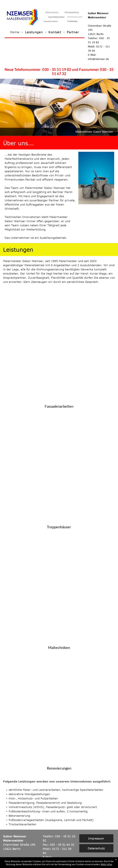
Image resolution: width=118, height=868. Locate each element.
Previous (4, 108)
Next (115, 108)
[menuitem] (15, 32)
